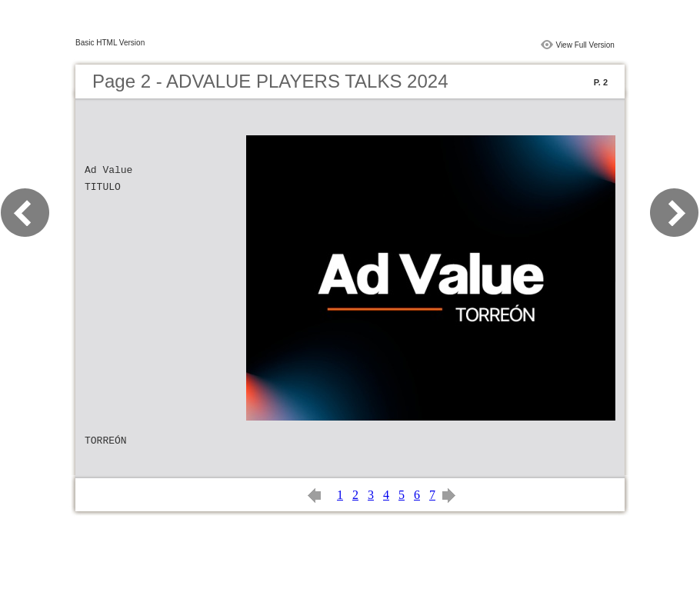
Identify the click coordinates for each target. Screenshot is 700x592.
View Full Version (585, 45)
